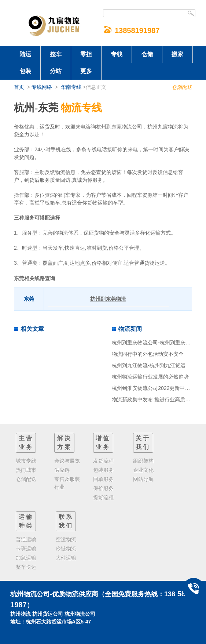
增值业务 (103, 443)
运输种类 (26, 521)
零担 (86, 54)
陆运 (25, 54)
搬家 (177, 54)
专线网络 (42, 87)
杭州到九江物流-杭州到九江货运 (149, 365)
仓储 (147, 54)
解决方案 (65, 443)
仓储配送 (182, 87)
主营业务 (26, 443)
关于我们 (143, 443)
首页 (19, 87)
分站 (56, 71)
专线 (117, 54)
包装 (25, 71)
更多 (86, 71)
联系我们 (66, 521)
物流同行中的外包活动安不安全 (148, 354)
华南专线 (71, 87)
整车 (56, 54)
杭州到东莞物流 (108, 299)
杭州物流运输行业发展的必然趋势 (150, 377)
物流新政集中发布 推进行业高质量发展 (156, 399)
